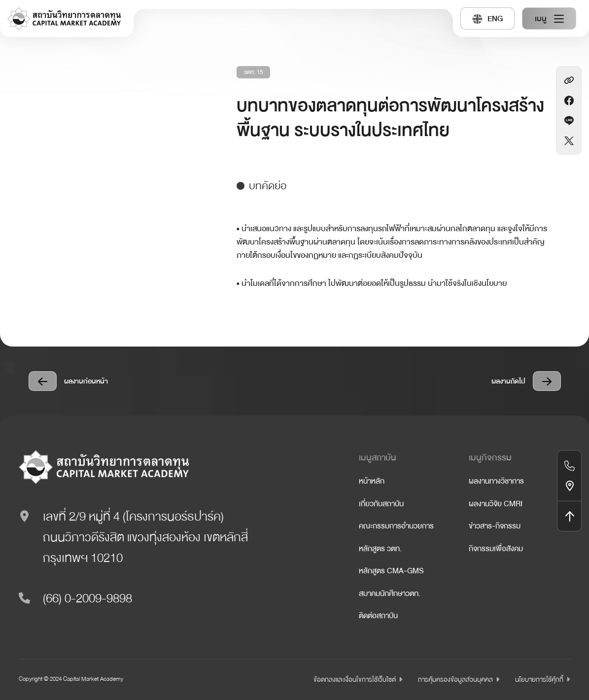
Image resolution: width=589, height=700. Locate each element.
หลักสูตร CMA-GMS (391, 571)
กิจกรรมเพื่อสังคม (496, 549)
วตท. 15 (253, 72)
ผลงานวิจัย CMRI (496, 504)
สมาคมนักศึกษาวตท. (390, 594)
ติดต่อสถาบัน (378, 616)
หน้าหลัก (372, 481)
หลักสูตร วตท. (380, 549)
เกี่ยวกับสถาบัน (381, 504)
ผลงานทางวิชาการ (496, 481)
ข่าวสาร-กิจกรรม (495, 526)
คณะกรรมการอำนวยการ (396, 526)
